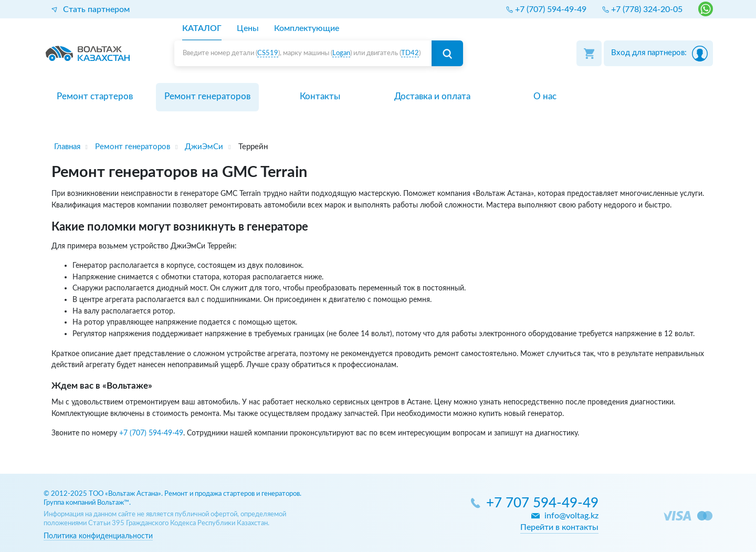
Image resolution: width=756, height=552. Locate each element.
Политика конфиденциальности (98, 536)
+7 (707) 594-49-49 (151, 433)
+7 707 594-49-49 (542, 503)
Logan (341, 53)
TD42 (410, 53)
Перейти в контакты (559, 527)
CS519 (268, 53)
